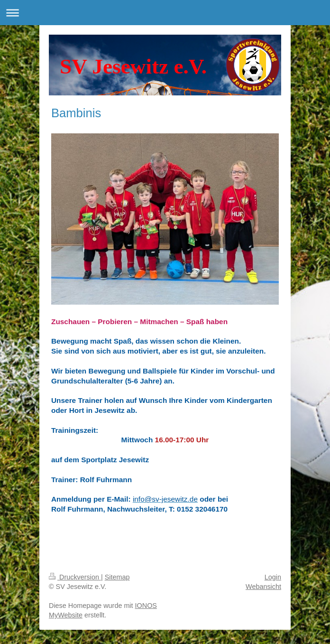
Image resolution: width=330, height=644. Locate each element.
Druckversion (75, 577)
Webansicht (263, 587)
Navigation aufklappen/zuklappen (165, 13)
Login (273, 577)
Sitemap (117, 577)
